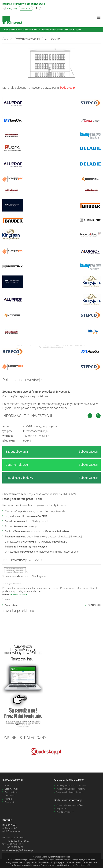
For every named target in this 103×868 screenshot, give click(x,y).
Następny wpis (94, 605)
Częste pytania (11, 792)
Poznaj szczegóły (83, 865)
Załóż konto (26, 8)
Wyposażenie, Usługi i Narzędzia (70, 792)
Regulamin (61, 808)
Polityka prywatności (65, 812)
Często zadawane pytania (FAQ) (70, 805)
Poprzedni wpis (12, 605)
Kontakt (8, 799)
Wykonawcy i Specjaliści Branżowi (71, 789)
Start (7, 785)
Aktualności (10, 795)
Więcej (8, 599)
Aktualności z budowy (52, 478)
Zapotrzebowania (52, 452)
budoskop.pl (68, 88)
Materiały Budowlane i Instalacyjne (71, 785)
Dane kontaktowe (52, 465)
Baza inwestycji (11, 789)
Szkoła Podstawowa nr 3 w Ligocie (24, 576)
